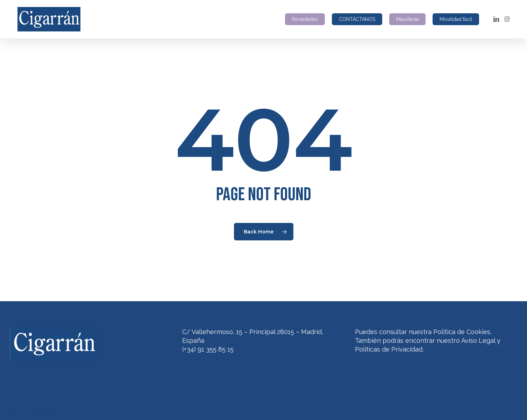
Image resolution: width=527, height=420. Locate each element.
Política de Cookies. (462, 332)
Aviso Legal (478, 341)
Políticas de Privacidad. (389, 349)
